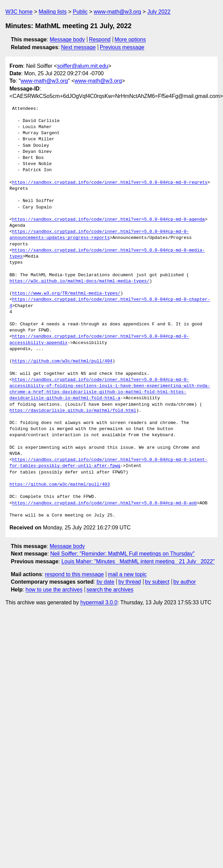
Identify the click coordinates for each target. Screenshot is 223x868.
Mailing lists (53, 12)
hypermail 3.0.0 (99, 602)
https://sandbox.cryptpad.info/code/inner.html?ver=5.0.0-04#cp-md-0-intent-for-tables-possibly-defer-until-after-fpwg (108, 463)
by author (185, 582)
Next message (79, 47)
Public (80, 12)
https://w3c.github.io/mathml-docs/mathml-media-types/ (79, 281)
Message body (67, 39)
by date (105, 582)
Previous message (122, 47)
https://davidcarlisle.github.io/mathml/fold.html (73, 411)
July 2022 (159, 12)
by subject (157, 582)
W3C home (19, 12)
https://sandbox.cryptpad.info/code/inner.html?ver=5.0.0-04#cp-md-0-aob (105, 503)
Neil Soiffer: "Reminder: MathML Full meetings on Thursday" (122, 554)
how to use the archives (54, 590)
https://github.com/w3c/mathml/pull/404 (62, 361)
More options (130, 39)
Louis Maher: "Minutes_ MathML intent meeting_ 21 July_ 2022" (138, 561)
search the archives (110, 590)
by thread (130, 582)
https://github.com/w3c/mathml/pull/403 (60, 485)
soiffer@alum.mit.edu (83, 66)
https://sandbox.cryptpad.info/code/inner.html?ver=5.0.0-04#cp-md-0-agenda (108, 220)
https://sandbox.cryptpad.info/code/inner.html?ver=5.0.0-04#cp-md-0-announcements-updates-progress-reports (99, 235)
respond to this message (74, 574)
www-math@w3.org (117, 12)
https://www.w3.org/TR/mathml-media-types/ (66, 294)
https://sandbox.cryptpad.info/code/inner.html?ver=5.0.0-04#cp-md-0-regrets (110, 183)
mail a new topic (127, 574)
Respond (100, 39)
